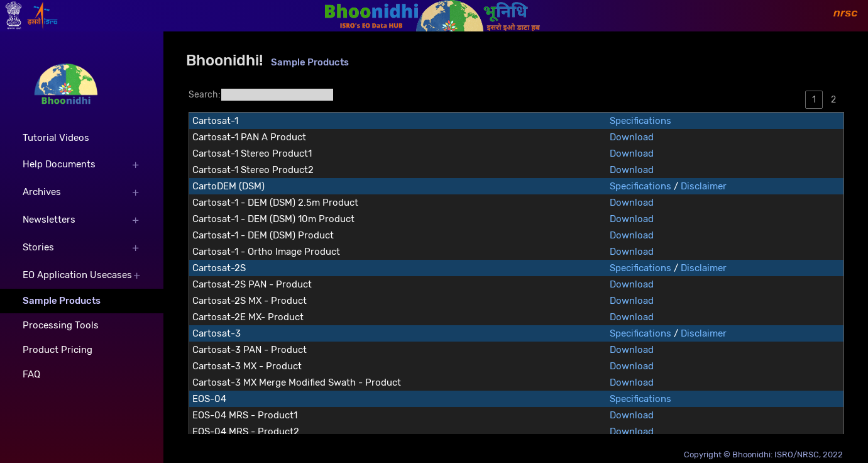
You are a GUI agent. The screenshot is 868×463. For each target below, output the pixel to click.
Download (632, 137)
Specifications (640, 121)
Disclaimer (704, 186)
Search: (261, 95)
